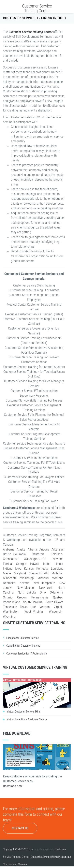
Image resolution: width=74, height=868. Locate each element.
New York (46, 588)
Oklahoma (56, 592)
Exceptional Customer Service (22, 638)
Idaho (47, 564)
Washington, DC (35, 559)
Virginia (59, 607)
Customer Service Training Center (37, 8)
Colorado (56, 554)
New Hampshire (44, 583)
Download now (13, 786)
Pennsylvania (40, 597)
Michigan (57, 573)
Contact (67, 857)
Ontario (8, 597)
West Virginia (34, 611)
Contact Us (20, 828)
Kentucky (42, 568)
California (38, 554)
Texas (24, 607)
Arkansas (58, 549)
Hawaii (35, 564)
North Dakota (27, 592)
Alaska (21, 549)
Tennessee (10, 607)
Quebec (58, 597)
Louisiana (57, 568)
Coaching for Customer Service (23, 646)
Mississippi (27, 578)
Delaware (57, 559)
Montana (58, 578)
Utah (33, 607)
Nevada (24, 583)
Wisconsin (56, 611)
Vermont (45, 607)
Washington (11, 611)
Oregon (22, 597)
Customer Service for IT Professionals (27, 654)
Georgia (21, 564)
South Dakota (54, 602)
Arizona (44, 549)
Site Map (44, 857)
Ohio (43, 592)
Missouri (43, 578)
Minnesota (10, 578)
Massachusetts (39, 573)
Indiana (8, 568)
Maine (7, 573)
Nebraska (9, 583)
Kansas (29, 568)
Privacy (55, 857)
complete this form (17, 814)
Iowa (18, 568)
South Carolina (33, 602)
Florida (7, 564)
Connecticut (11, 559)
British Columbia (14, 554)
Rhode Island (12, 602)
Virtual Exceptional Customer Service (27, 719)
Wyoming (9, 616)
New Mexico (25, 588)
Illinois (59, 564)
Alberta (32, 549)
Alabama (9, 549)
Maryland (20, 573)
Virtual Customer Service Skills (24, 712)
